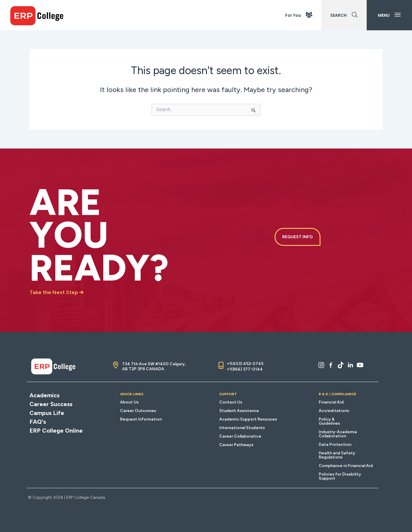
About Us (129, 402)
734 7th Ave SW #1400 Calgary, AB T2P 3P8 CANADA (154, 366)
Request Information (141, 419)
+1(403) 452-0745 (245, 364)
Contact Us (231, 402)
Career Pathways (236, 445)
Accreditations (334, 411)
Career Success (51, 404)
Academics (44, 395)
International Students (242, 428)
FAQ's (38, 422)
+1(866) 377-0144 (245, 369)
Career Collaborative (240, 436)
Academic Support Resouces (248, 419)
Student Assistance (239, 411)
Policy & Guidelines (329, 421)
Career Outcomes (138, 411)
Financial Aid (331, 402)
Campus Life (47, 413)
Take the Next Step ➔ (57, 292)
